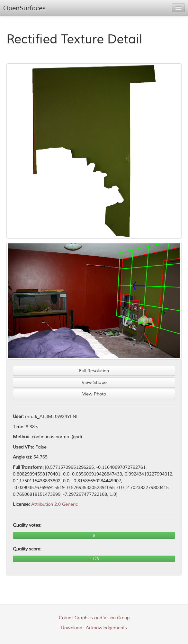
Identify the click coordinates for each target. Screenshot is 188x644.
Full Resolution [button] (94, 371)
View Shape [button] (94, 382)
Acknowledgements (106, 628)
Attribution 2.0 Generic (54, 504)
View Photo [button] (94, 394)
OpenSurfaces (24, 8)
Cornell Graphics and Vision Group (94, 618)
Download (72, 628)
